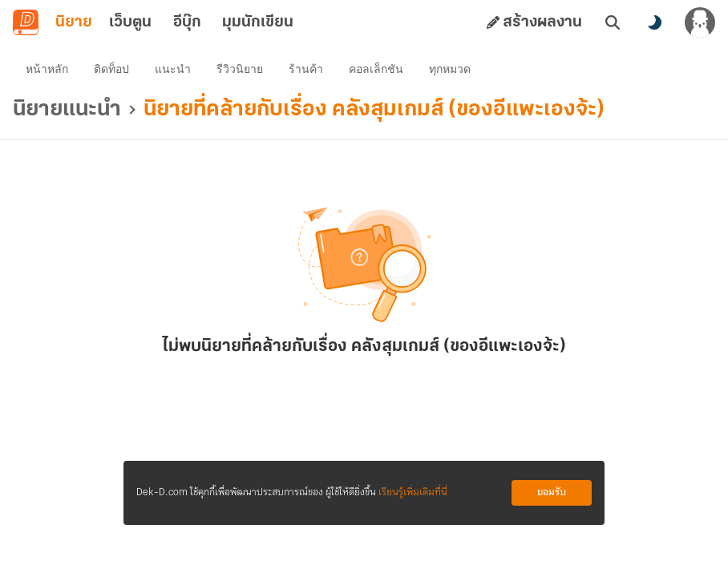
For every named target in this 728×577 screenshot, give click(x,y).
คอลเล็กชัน (376, 69)
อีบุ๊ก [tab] (187, 22)
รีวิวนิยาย (240, 69)
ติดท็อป (111, 69)
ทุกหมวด (450, 69)
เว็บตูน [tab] (130, 22)
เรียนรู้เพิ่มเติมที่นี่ (413, 492)
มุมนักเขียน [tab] (258, 22)
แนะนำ (173, 69)
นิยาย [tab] (74, 22)
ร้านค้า (306, 69)
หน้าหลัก (47, 69)
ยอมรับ (552, 492)
